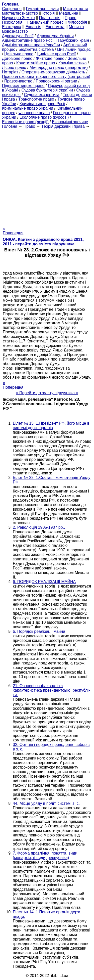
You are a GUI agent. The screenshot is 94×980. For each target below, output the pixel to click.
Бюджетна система (36, 49)
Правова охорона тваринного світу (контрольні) (46, 77)
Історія (49, 13)
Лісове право (14, 68)
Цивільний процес (74, 49)
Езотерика (12, 27)
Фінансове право (34, 113)
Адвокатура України (55, 36)
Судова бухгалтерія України (47, 90)
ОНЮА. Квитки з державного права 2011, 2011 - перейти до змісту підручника (43, 242)
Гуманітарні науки (42, 9)
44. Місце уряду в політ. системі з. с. (46, 803)
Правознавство (18, 81)
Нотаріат (10, 72)
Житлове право (50, 58)
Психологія (12, 22)
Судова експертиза (42, 95)
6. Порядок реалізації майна (39, 631)
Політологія (50, 18)
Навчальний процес (45, 22)
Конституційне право (36, 63)
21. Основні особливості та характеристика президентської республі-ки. (51, 690)
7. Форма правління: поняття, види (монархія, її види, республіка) (45, 855)
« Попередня (13, 231)
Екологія (33, 27)
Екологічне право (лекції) (25, 122)
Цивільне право (19, 54)
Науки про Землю (18, 18)
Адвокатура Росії (18, 36)
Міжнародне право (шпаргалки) (59, 68)
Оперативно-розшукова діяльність (53, 72)
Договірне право (17, 58)
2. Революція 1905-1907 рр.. (39, 527)
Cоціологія (12, 9)
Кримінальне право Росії (42, 104)
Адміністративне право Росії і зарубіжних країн (45, 40)
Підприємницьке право (23, 86)
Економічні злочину (70, 122)
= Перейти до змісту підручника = (47, 393)
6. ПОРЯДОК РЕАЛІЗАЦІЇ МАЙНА (44, 582)
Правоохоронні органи (57, 81)
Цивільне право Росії (56, 54)
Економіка (55, 27)
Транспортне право (36, 99)
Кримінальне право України (28, 108)
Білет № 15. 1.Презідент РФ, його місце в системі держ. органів (51, 426)
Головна (10, 126)
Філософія (77, 22)
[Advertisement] (47, 176)
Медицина (68, 13)
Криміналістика (73, 63)
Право (71, 18)
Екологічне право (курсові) (44, 117)
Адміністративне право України (31, 45)
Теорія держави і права (63, 126)
